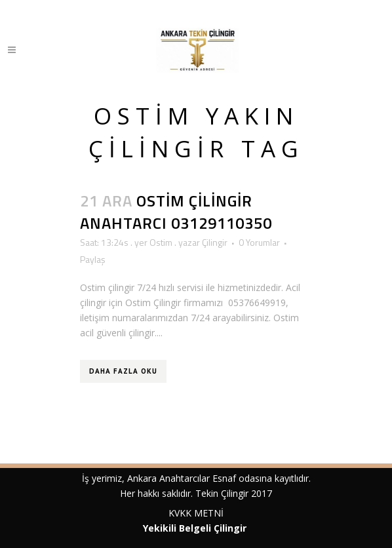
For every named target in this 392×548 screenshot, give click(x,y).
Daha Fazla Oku (123, 371)
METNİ (207, 513)
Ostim (161, 242)
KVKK (180, 513)
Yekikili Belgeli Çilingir (196, 528)
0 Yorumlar (259, 242)
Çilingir (215, 242)
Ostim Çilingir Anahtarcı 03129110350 (176, 211)
